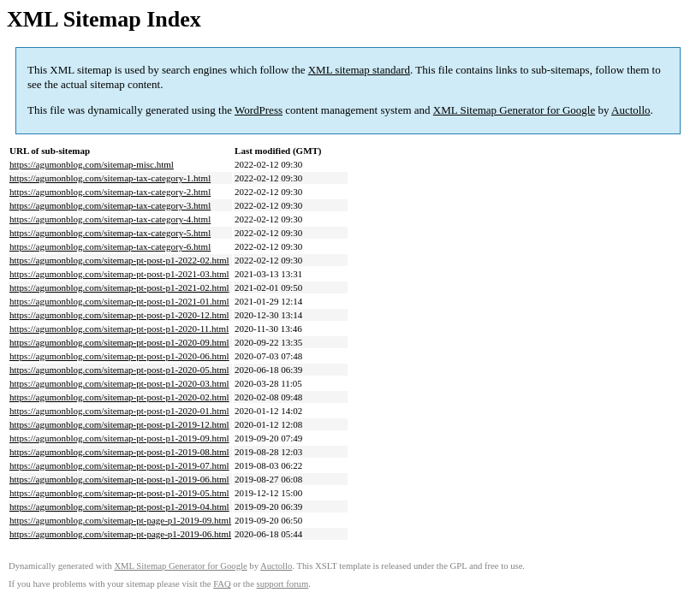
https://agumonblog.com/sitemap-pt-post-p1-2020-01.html (119, 411)
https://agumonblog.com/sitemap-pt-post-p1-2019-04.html (119, 506)
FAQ (222, 584)
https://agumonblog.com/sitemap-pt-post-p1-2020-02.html (119, 397)
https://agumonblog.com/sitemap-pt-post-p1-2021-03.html (119, 274)
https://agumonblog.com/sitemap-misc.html (92, 164)
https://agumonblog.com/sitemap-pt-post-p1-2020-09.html (119, 342)
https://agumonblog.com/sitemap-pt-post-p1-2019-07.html (119, 465)
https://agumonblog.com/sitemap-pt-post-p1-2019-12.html (119, 424)
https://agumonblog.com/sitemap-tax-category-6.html (110, 246)
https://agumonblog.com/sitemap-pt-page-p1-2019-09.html (120, 520)
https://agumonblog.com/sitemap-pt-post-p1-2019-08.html (119, 452)
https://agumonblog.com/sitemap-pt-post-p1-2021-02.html (119, 287)
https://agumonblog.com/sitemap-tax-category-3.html (110, 205)
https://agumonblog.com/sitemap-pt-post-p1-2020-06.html (119, 356)
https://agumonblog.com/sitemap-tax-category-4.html (110, 219)
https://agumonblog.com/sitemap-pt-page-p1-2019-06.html (120, 534)
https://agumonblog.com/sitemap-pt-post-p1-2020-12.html (119, 315)
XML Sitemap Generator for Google (514, 110)
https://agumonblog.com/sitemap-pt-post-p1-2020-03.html (119, 383)
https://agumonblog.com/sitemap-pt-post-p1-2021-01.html (119, 301)
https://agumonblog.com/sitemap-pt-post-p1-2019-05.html (119, 493)
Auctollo (631, 110)
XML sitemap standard (359, 70)
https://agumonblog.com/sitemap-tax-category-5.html (110, 233)
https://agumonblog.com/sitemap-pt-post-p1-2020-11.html (119, 329)
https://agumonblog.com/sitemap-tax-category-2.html (110, 192)
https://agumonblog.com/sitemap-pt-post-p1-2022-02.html (119, 260)
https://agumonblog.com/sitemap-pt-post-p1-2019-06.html (119, 479)
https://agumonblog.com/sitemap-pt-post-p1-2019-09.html (119, 438)
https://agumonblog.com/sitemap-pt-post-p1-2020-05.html (119, 370)
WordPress (259, 110)
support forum (283, 584)
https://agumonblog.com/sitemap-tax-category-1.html (110, 178)
